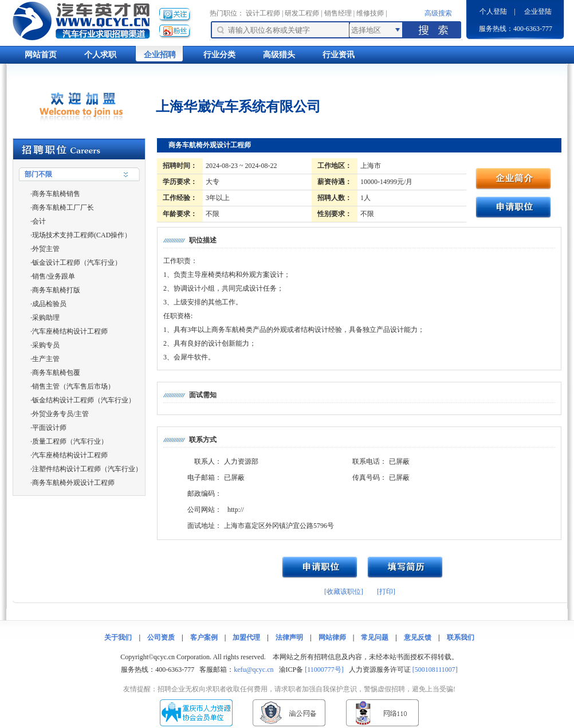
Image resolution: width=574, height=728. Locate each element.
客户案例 (204, 637)
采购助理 (46, 318)
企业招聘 (160, 55)
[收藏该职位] (344, 592)
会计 (39, 221)
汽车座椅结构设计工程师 (70, 331)
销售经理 (338, 13)
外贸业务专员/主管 (60, 414)
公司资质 (161, 637)
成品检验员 (49, 304)
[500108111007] (435, 670)
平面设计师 (49, 428)
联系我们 (461, 637)
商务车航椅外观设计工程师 (73, 483)
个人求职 (100, 55)
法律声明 (289, 637)
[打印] (386, 592)
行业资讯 (339, 55)
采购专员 (46, 345)
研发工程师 (302, 13)
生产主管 (46, 359)
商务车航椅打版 (56, 290)
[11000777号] (324, 670)
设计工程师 (263, 13)
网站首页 (41, 55)
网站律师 (332, 637)
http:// (236, 510)
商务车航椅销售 (56, 194)
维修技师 (370, 13)
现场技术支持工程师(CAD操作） (82, 235)
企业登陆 (538, 11)
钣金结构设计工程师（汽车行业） (84, 400)
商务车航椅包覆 (56, 373)
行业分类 (219, 55)
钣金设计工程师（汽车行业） (77, 263)
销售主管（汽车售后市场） (73, 386)
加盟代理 (246, 637)
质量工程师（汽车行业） (70, 441)
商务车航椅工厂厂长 (63, 208)
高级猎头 (279, 55)
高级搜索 (438, 13)
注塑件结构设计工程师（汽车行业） (87, 469)
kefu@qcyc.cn (253, 670)
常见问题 (375, 637)
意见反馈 (418, 637)
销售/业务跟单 (54, 276)
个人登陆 (493, 11)
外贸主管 (46, 249)
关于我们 (118, 637)
